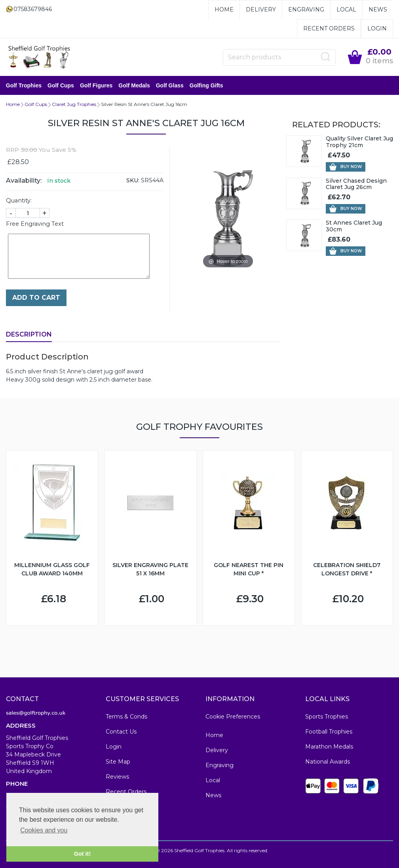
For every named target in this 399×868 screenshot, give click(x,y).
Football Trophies (329, 732)
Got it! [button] (82, 854)
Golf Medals (134, 85)
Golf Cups (61, 85)
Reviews (117, 777)
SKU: (133, 180)
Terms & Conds (126, 717)
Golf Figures (96, 85)
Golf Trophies (24, 85)
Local (346, 9)
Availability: (24, 181)
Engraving (306, 9)
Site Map (118, 762)
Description (29, 334)
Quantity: (19, 200)
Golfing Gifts (206, 85)
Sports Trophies (327, 717)
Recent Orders (329, 28)
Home (224, 9)
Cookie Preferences (233, 717)
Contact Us (121, 732)
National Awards (328, 762)
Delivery (261, 9)
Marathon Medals (329, 747)
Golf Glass (170, 85)
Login (377, 28)
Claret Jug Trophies (74, 104)
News (378, 9)
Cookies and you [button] (44, 830)
